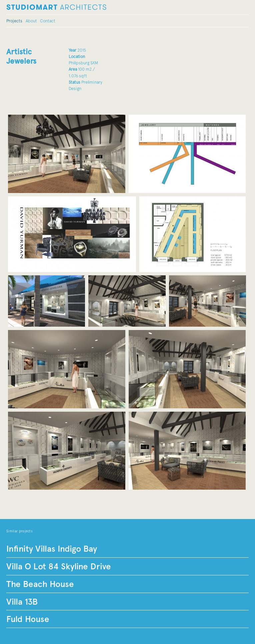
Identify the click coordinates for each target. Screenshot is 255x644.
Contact (48, 21)
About (31, 21)
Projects (14, 21)
